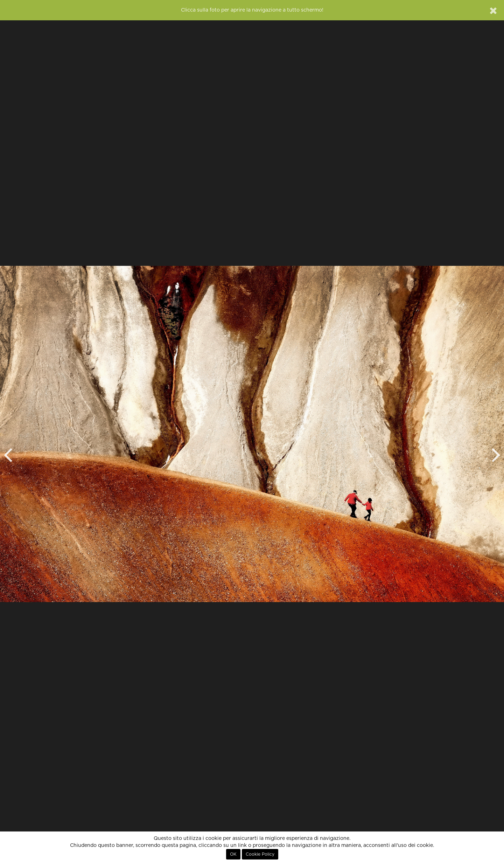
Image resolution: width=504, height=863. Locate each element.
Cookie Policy (260, 854)
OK (233, 854)
